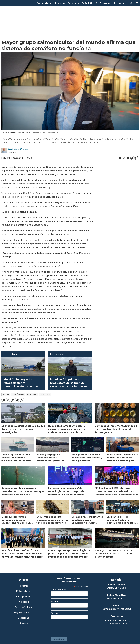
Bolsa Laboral (44, 3)
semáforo (18, 394)
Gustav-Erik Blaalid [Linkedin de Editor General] (117, 588)
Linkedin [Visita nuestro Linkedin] (23, 623)
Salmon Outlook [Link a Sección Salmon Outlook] (23, 607)
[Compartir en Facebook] (120, 158)
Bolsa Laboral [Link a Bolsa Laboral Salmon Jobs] (23, 591)
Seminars (73, 3)
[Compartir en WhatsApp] (136, 158)
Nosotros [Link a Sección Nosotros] (23, 586)
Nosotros (118, 3)
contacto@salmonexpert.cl (117, 609)
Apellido (54, 613)
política (45, 394)
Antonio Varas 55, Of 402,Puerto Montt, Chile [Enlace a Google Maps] (117, 622)
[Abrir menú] (137, 3)
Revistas (60, 3)
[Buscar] (130, 3)
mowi (6, 394)
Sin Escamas (103, 3)
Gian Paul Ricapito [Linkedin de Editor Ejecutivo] (117, 598)
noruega (32, 394)
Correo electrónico (60, 590)
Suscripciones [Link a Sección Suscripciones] (23, 597)
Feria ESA (87, 3)
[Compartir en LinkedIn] (128, 158)
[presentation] (70, 628)
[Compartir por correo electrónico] (132, 158)
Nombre (55, 601)
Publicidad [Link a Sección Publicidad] (23, 602)
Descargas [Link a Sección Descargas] (23, 618)
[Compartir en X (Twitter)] (124, 158)
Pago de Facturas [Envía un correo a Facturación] (23, 613)
